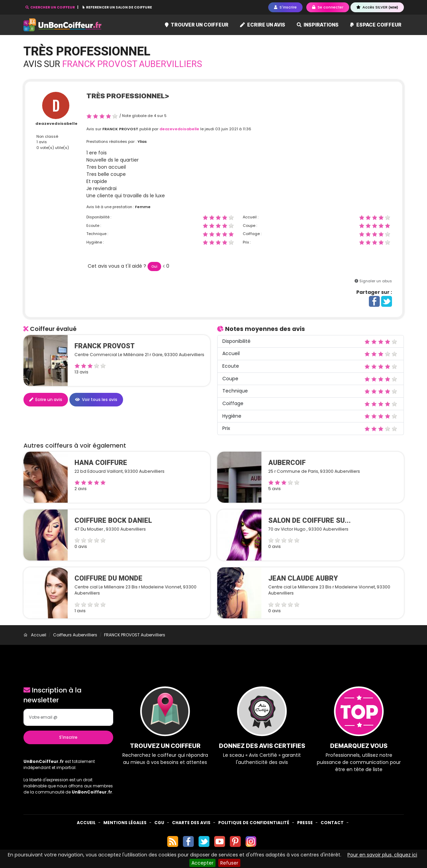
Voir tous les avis (96, 399)
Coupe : (250, 226)
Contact (332, 823)
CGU (159, 823)
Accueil (86, 823)
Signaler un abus (376, 281)
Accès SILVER (377, 7)
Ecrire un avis (263, 25)
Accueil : (251, 217)
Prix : (247, 242)
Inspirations (318, 25)
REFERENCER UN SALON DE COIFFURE (117, 7)
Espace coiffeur (376, 25)
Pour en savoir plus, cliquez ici (382, 855)
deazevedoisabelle (56, 123)
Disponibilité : (99, 217)
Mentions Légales (125, 823)
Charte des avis (191, 823)
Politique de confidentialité (254, 823)
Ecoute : (94, 226)
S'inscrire (68, 737)
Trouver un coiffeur (197, 25)
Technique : (97, 234)
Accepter (202, 863)
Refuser (229, 863)
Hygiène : (95, 242)
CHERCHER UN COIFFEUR (50, 7)
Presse (305, 823)
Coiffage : (252, 234)
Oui (154, 266)
